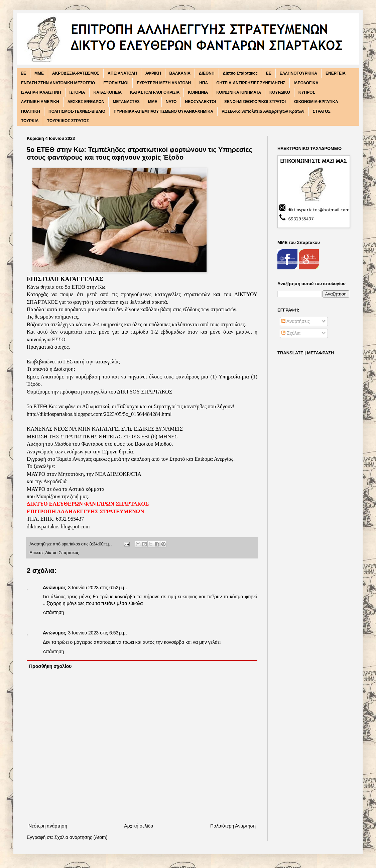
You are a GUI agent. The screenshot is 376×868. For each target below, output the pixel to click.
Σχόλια (291, 333)
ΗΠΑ (204, 83)
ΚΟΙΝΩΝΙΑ (198, 92)
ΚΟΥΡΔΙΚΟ (280, 92)
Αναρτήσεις (296, 321)
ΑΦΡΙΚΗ (153, 73)
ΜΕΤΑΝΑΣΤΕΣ (126, 102)
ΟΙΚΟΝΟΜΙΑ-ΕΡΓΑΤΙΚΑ (316, 102)
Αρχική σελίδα (139, 826)
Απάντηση (53, 612)
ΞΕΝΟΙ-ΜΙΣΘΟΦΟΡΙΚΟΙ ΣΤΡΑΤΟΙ (255, 102)
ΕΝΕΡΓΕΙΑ (336, 73)
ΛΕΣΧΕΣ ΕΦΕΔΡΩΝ (86, 102)
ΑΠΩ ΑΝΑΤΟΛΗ (122, 73)
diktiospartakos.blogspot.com (58, 527)
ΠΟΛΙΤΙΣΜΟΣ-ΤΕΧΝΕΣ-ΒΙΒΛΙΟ (77, 111)
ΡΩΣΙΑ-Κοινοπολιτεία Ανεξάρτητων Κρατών (263, 111)
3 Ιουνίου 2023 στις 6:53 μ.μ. (98, 633)
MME (39, 73)
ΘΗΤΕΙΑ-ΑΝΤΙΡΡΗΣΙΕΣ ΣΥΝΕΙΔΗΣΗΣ (251, 83)
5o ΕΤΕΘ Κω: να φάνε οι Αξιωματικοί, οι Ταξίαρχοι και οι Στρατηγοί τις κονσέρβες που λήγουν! (131, 406)
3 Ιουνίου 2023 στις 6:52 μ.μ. (98, 588)
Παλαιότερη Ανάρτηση (233, 826)
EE (23, 73)
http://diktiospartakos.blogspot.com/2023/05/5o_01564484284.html (99, 414)
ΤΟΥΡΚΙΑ (30, 121)
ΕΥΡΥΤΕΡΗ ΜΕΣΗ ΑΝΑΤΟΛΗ (164, 83)
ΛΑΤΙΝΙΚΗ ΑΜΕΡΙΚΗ (40, 102)
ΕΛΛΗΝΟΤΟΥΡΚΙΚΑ (298, 73)
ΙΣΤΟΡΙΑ (77, 92)
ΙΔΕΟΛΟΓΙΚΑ (306, 83)
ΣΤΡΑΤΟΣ (322, 111)
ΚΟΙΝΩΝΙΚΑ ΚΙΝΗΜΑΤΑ (239, 92)
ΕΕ (269, 73)
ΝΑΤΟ (171, 102)
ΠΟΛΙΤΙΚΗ (31, 111)
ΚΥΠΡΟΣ (307, 92)
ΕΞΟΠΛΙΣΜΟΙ (116, 83)
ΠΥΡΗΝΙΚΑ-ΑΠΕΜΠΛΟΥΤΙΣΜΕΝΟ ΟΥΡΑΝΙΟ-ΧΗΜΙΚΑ (163, 111)
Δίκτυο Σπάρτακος (240, 73)
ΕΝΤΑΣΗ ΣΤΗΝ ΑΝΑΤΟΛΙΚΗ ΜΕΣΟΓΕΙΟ (58, 83)
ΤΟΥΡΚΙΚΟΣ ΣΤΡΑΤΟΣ (68, 121)
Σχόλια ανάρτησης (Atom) (81, 837)
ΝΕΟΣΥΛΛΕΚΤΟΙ (200, 102)
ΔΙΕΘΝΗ (207, 73)
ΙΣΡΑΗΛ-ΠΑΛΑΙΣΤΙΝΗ (41, 92)
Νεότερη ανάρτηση (48, 826)
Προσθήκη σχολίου (50, 666)
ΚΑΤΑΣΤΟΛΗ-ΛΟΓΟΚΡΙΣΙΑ (155, 92)
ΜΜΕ (153, 102)
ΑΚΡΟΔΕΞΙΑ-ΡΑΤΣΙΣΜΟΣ (76, 73)
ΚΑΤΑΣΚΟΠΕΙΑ (108, 92)
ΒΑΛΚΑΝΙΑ (180, 73)
